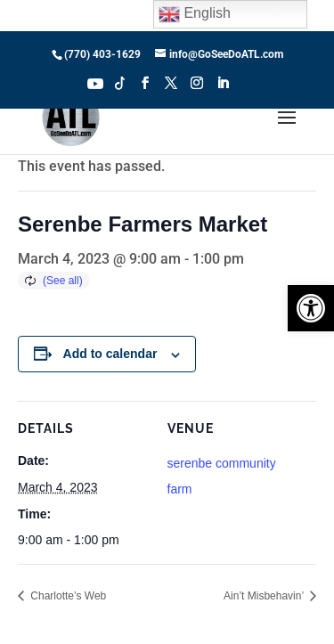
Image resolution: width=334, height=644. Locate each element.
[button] (311, 308)
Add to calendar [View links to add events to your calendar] (110, 354)
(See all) (63, 281)
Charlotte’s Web (67, 596)
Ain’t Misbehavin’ (265, 596)
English (195, 14)
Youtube (95, 82)
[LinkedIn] (223, 88)
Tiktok (120, 82)
